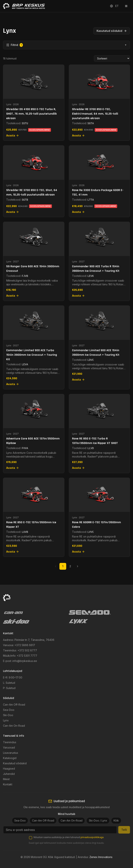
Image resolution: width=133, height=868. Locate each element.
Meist (6, 779)
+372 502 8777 (27, 650)
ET (114, 6)
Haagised (9, 769)
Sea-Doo (9, 710)
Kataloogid (10, 758)
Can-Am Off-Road (14, 705)
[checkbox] (31, 838)
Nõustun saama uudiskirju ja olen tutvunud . (69, 837)
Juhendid (9, 774)
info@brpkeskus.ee (25, 661)
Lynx (6, 720)
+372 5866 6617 (25, 645)
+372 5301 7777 (27, 656)
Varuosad (9, 747)
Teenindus (10, 742)
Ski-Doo (8, 715)
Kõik (116, 820)
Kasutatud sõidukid (112, 31)
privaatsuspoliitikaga (92, 837)
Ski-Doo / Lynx (98, 820)
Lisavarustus (11, 753)
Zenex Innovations (101, 857)
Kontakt (8, 784)
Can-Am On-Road (14, 726)
